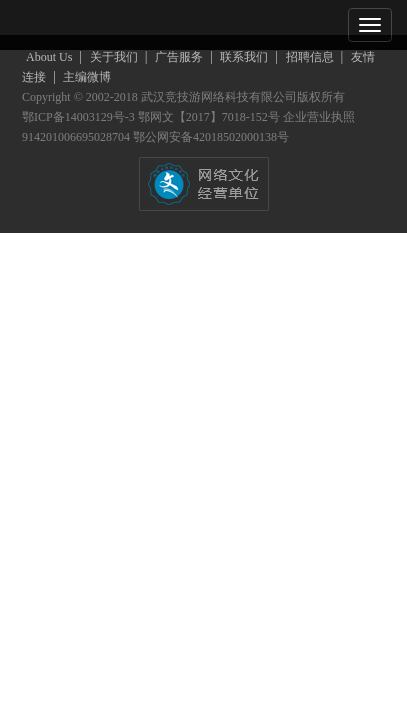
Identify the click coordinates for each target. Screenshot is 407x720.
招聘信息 (311, 57)
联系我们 (245, 57)
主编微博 (87, 77)
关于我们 (115, 57)
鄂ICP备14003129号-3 (80, 117)
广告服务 (180, 57)
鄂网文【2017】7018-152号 (210, 117)
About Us (50, 57)
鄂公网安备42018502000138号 (211, 137)
